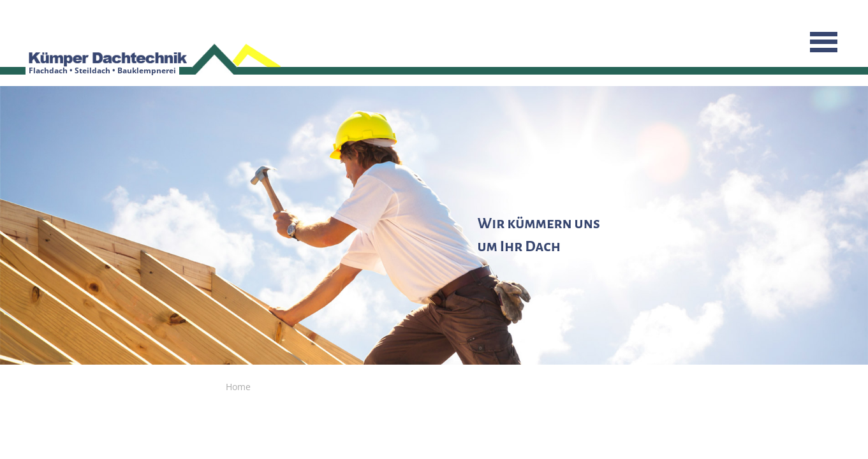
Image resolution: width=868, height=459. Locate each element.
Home (238, 387)
